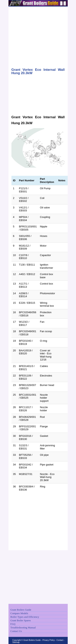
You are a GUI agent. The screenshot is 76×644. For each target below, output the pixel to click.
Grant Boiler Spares (21, 620)
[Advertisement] (38, 35)
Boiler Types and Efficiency (25, 617)
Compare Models (19, 613)
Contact (60, 640)
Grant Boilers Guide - (33, 640)
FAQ (13, 624)
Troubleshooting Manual (23, 627)
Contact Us (16, 631)
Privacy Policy (49, 640)
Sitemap (16, 642)
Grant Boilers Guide (21, 610)
